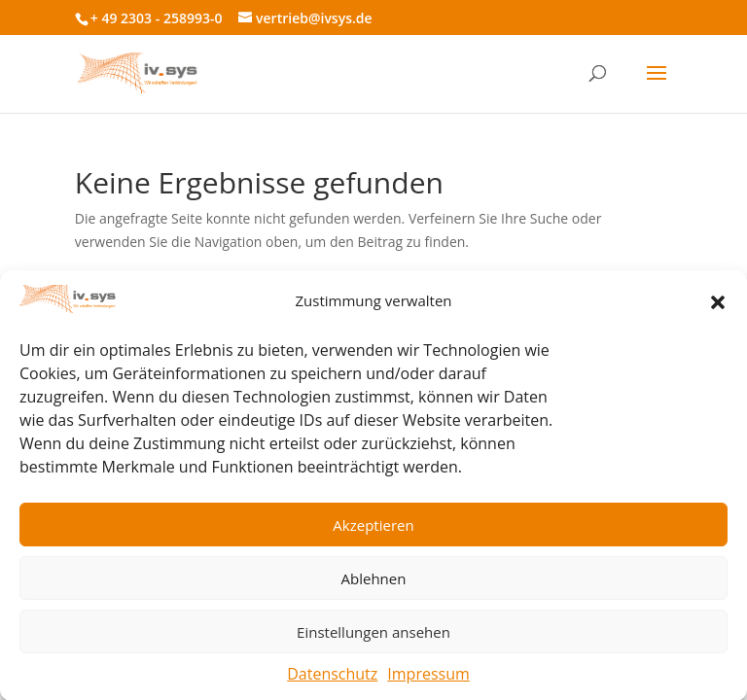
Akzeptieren (373, 530)
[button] (718, 306)
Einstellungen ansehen (373, 637)
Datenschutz (332, 679)
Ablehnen (374, 583)
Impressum (428, 679)
